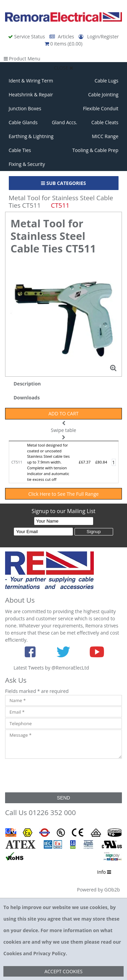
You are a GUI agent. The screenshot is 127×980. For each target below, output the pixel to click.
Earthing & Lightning (31, 136)
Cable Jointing (103, 95)
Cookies (13, 953)
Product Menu (22, 59)
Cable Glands (23, 122)
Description (27, 384)
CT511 (17, 462)
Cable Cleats (105, 122)
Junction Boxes (25, 108)
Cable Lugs (106, 81)
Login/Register (99, 36)
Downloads (27, 398)
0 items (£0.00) (64, 44)
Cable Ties (20, 150)
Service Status (27, 36)
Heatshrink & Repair (31, 95)
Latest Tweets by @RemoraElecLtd (51, 668)
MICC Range (105, 136)
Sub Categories (63, 183)
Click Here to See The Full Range (64, 494)
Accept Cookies (63, 971)
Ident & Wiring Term (31, 81)
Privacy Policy (49, 953)
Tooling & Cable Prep (95, 150)
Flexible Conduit (101, 108)
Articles (62, 36)
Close (63, 68)
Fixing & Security (27, 164)
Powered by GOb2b (98, 890)
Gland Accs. (65, 122)
